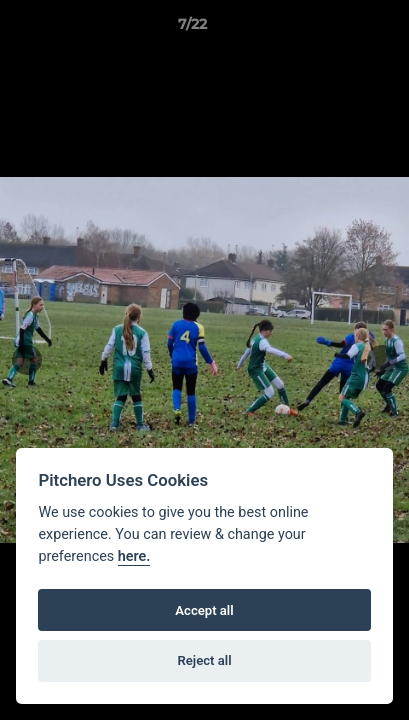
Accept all (204, 610)
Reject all (204, 660)
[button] (337, 29)
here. (134, 556)
